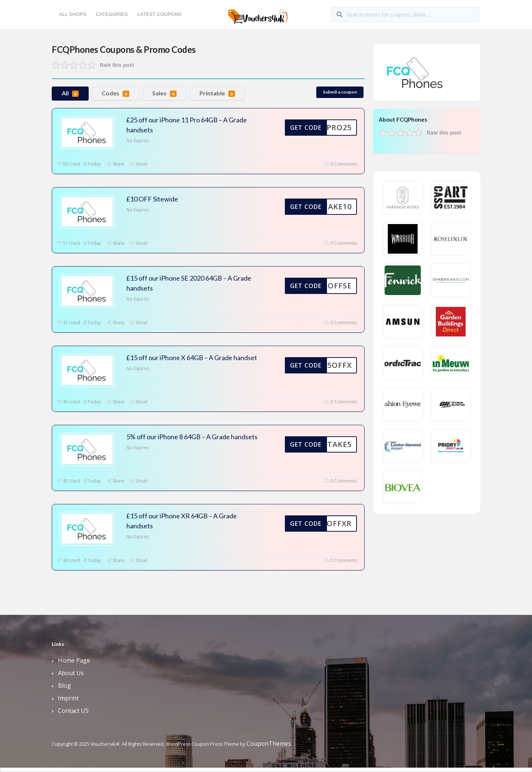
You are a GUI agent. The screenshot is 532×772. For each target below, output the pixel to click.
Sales (164, 93)
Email (139, 164)
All (70, 93)
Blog (64, 685)
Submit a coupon (340, 92)
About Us (71, 673)
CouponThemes (269, 744)
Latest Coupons (160, 14)
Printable (217, 93)
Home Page (74, 660)
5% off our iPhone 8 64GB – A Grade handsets (192, 437)
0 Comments (340, 164)
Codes (115, 93)
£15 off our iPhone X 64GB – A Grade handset (192, 358)
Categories (112, 14)
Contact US (73, 711)
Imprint (68, 698)
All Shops (73, 14)
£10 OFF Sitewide (152, 199)
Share (115, 164)
